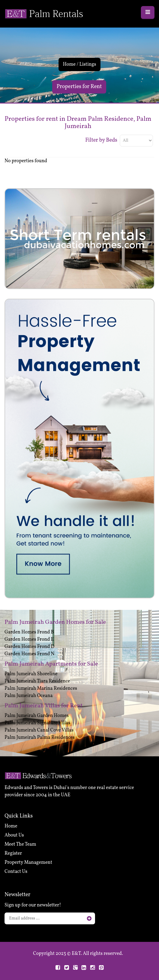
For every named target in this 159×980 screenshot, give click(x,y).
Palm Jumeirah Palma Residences (40, 738)
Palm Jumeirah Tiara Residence (37, 681)
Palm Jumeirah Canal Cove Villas (39, 730)
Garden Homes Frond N (29, 654)
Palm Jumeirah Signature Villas (37, 723)
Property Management (28, 863)
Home (69, 64)
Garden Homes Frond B (29, 632)
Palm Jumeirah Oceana (29, 696)
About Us (14, 835)
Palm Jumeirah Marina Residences (41, 689)
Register (13, 853)
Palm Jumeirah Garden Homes (37, 716)
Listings (88, 64)
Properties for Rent (79, 87)
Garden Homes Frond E (29, 640)
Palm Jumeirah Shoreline (31, 674)
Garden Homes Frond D (29, 647)
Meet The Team (20, 844)
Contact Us (16, 872)
